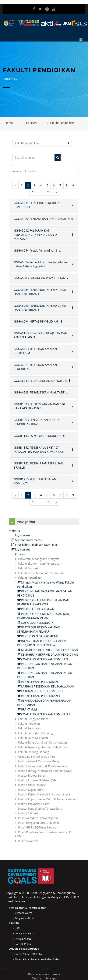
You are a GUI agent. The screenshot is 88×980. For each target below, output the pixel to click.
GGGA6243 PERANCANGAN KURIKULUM (40, 381)
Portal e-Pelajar (23, 944)
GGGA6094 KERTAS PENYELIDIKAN (37, 321)
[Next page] (56, 192)
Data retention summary (44, 974)
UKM (18, 928)
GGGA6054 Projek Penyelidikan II (36, 250)
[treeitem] (44, 686)
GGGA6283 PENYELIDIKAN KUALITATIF (39, 392)
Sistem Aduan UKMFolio (28, 954)
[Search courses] (34, 157)
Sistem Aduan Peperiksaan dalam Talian (37, 959)
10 (34, 192)
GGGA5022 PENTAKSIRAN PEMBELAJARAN (42, 219)
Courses (31, 123)
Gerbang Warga (23, 913)
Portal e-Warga (23, 939)
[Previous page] (15, 185)
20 (49, 192)
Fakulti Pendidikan (62, 123)
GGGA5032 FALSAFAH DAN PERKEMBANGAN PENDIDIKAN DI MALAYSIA (36, 235)
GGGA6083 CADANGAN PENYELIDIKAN (39, 278)
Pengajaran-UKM (24, 918)
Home (9, 123)
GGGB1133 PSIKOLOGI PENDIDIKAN (38, 436)
